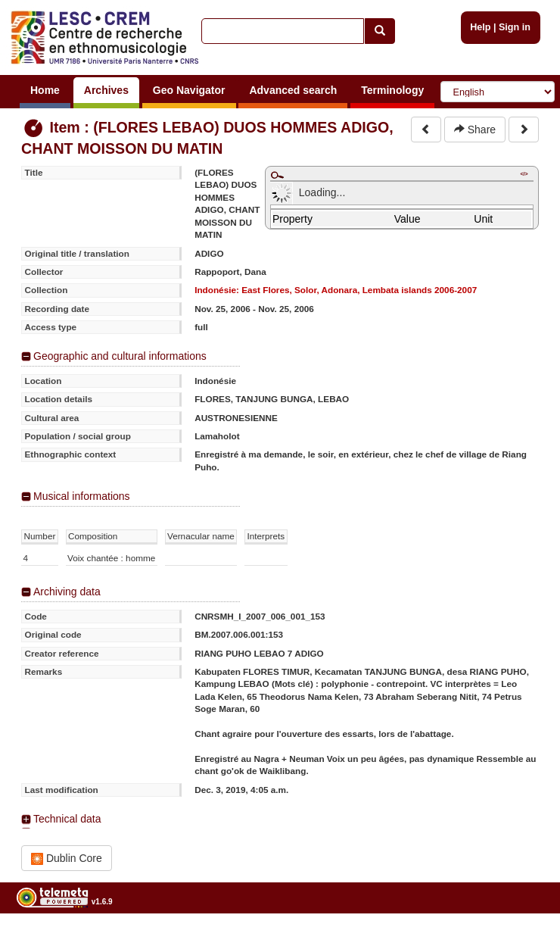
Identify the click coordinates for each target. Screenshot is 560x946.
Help (480, 27)
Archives (106, 90)
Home (45, 90)
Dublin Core (67, 859)
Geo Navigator (189, 90)
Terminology (392, 90)
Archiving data (67, 592)
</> (524, 174)
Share (475, 130)
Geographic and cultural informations (120, 356)
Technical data (67, 819)
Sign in (515, 27)
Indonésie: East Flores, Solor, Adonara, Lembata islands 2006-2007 (336, 290)
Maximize (277, 175)
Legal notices (523, 940)
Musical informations (82, 496)
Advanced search (293, 90)
